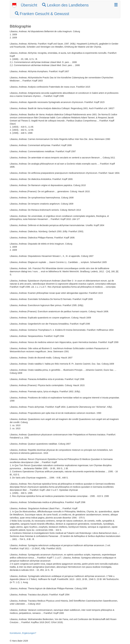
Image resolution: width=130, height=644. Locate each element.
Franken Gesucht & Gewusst (42, 14)
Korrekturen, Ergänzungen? (23, 633)
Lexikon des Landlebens (65, 5)
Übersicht (29, 5)
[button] (116, 5)
